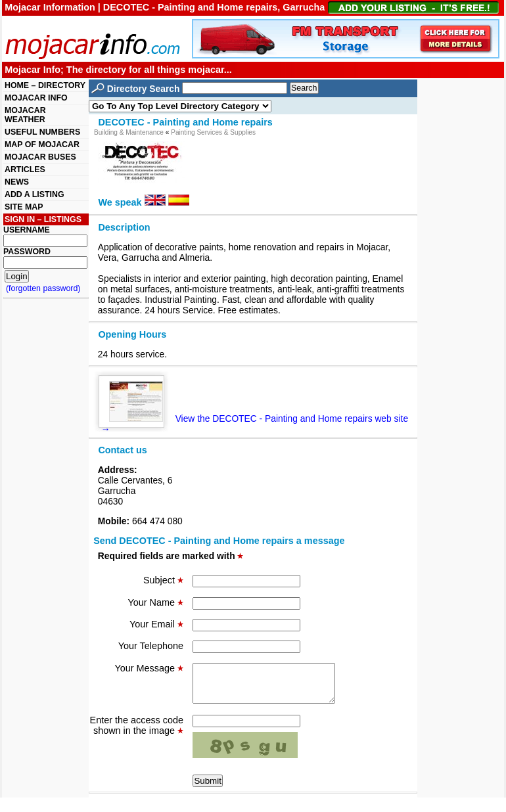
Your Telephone (151, 646)
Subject (163, 580)
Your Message (149, 668)
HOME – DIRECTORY (45, 85)
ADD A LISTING (34, 194)
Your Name (156, 602)
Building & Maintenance (129, 132)
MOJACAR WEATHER (25, 115)
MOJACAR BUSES (40, 157)
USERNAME (27, 230)
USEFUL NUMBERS (42, 132)
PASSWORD (27, 252)
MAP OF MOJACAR (42, 145)
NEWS (17, 182)
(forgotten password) (43, 288)
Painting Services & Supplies (213, 132)
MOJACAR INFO (36, 98)
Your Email (156, 624)
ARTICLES (25, 169)
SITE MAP (24, 207)
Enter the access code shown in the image (137, 733)
